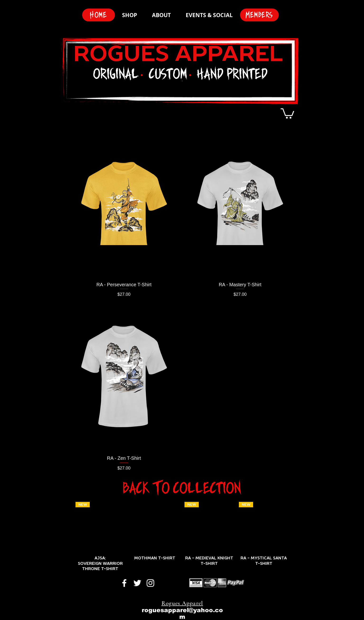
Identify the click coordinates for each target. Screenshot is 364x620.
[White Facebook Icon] (124, 583)
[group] (182, 537)
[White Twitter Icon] (137, 583)
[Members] (259, 15)
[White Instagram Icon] (150, 583)
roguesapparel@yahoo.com (182, 613)
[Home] (99, 15)
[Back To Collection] (182, 488)
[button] (287, 113)
